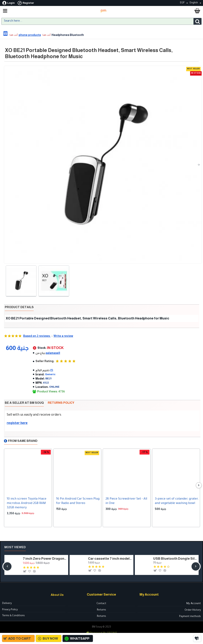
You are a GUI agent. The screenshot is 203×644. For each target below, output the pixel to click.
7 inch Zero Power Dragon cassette (45, 559)
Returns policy (61, 403)
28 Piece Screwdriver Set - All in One (126, 501)
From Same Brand (23, 441)
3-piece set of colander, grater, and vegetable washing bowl (177, 501)
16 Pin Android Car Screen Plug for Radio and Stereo (78, 501)
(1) (52, 370)
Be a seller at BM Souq (24, 403)
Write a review (63, 336)
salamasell (53, 353)
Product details (19, 307)
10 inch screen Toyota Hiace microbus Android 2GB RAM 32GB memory (27, 503)
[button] (199, 165)
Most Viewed (15, 547)
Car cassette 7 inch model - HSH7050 (110, 559)
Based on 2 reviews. (37, 336)
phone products (30, 35)
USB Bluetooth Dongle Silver (175, 559)
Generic (50, 374)
